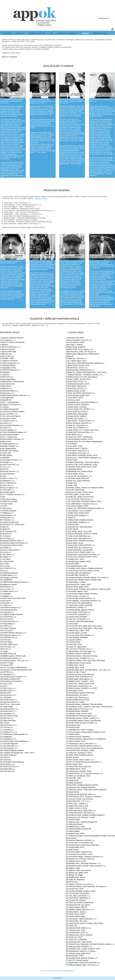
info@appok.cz (68, 971)
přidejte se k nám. (41, 198)
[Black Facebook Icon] (112, 29)
